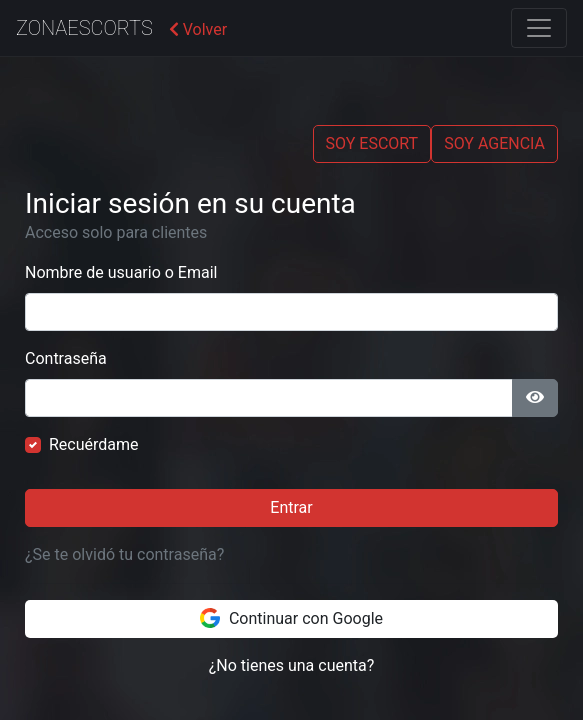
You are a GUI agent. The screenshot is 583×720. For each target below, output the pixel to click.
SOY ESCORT (372, 143)
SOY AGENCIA (494, 143)
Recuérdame (94, 444)
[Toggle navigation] (539, 28)
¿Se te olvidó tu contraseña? (124, 554)
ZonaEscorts (84, 28)
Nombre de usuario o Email (121, 272)
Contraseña (66, 358)
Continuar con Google (291, 618)
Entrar (291, 507)
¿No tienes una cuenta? (292, 665)
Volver (198, 29)
